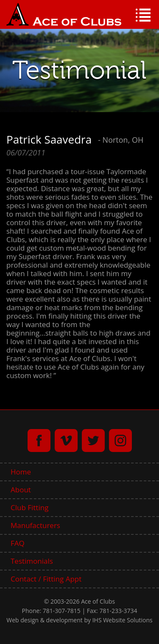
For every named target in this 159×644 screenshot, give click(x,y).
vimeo (66, 441)
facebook (39, 441)
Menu (143, 15)
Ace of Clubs (64, 14)
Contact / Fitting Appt (46, 579)
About (21, 490)
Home (21, 472)
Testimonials (32, 561)
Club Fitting (29, 507)
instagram (120, 441)
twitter (93, 441)
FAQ (18, 543)
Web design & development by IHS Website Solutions (79, 620)
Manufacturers (35, 525)
